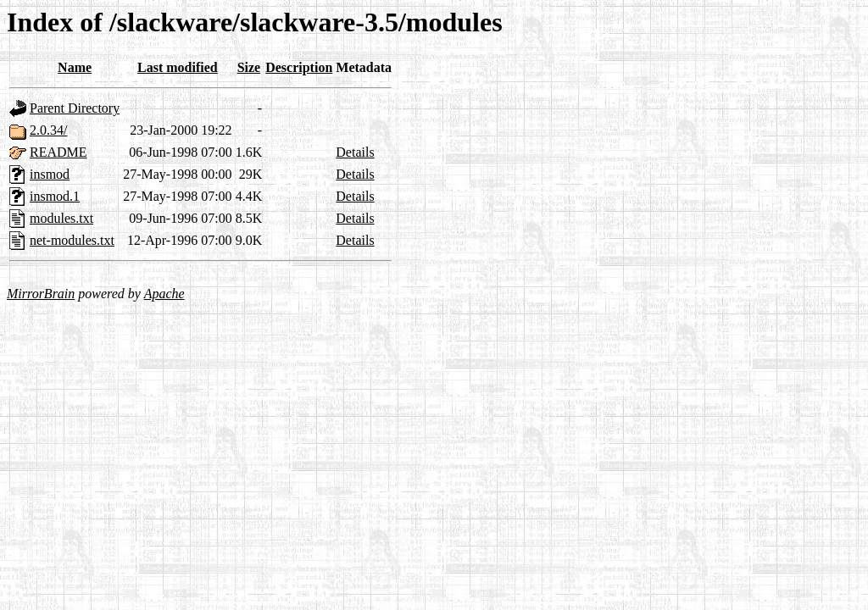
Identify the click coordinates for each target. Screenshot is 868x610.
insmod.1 (55, 196)
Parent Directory (75, 108)
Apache (164, 294)
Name (75, 67)
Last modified (178, 67)
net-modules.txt (72, 240)
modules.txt (61, 218)
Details (355, 152)
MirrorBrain (41, 294)
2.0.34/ (48, 130)
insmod (50, 174)
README (58, 152)
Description (299, 67)
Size (249, 67)
